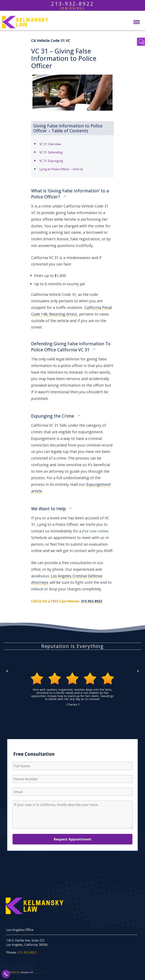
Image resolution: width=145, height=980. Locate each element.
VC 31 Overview (50, 144)
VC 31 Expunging (51, 161)
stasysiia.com (27, 972)
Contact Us (141, 42)
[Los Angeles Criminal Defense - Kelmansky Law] (24, 22)
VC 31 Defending (51, 152)
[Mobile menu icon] (137, 22)
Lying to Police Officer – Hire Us (61, 169)
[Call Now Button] (6, 974)
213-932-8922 (92, 601)
